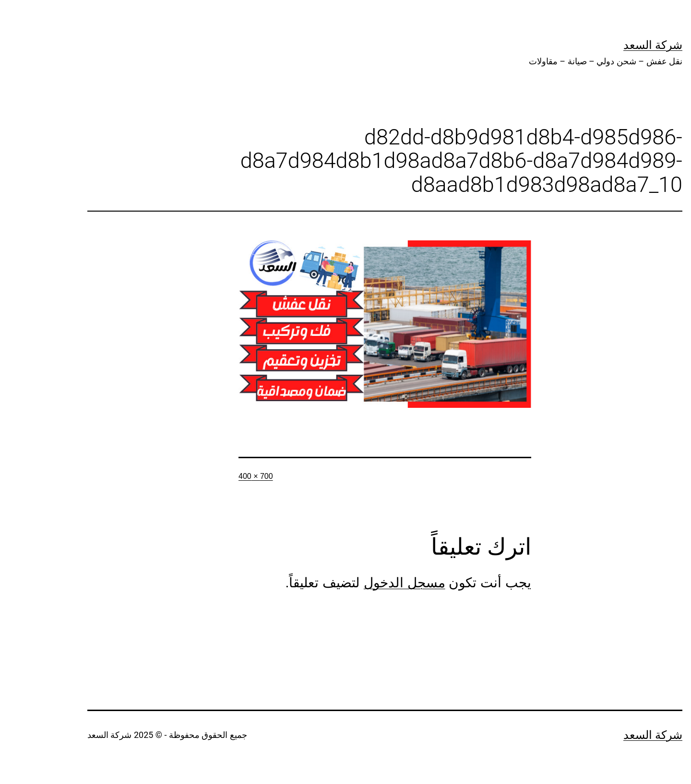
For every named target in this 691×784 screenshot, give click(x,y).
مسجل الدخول (365, 583)
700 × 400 (216, 476)
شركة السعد (614, 45)
